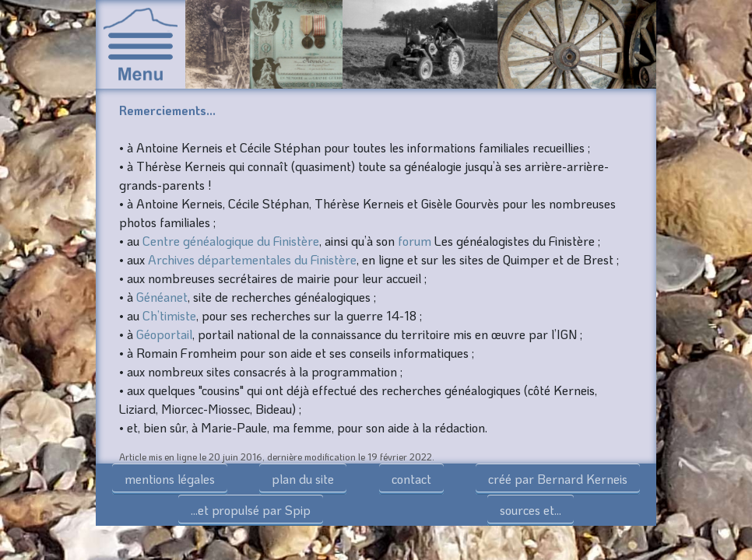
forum (415, 241)
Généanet (162, 297)
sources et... (531, 510)
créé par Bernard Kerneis (558, 479)
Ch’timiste (169, 315)
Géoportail (164, 334)
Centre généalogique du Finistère (231, 241)
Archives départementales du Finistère (252, 259)
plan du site (303, 479)
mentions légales (170, 479)
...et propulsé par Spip (251, 510)
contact (411, 479)
